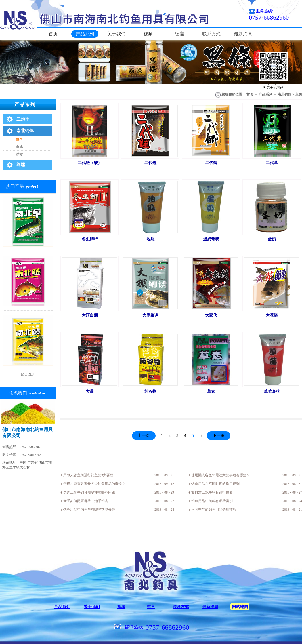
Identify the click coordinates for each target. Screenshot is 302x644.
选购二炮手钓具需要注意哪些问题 (89, 492)
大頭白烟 (90, 315)
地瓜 (150, 239)
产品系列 (265, 94)
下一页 (219, 436)
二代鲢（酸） (90, 163)
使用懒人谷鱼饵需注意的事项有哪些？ (221, 475)
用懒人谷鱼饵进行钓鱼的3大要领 (88, 475)
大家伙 (211, 315)
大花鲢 (272, 315)
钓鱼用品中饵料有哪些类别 (212, 501)
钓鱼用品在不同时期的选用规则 (215, 484)
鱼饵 (299, 94)
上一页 (144, 436)
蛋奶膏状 (211, 239)
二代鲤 (150, 163)
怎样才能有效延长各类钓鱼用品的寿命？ (94, 484)
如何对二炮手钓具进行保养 (212, 492)
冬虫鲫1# (90, 239)
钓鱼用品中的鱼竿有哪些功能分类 (89, 510)
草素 (211, 391)
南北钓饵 (284, 94)
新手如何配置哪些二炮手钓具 (86, 501)
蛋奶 (272, 239)
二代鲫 (211, 163)
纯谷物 (150, 391)
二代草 (272, 163)
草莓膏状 (272, 391)
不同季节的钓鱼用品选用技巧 (214, 510)
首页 (53, 34)
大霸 (90, 391)
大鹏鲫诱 (150, 315)
